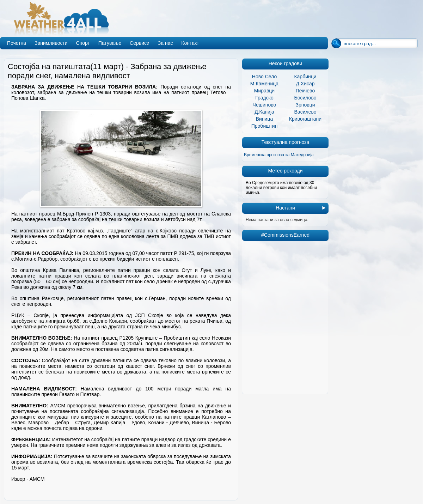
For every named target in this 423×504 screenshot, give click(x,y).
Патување (110, 43)
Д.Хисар (305, 84)
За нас (165, 43)
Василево (305, 112)
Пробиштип (265, 126)
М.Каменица (264, 84)
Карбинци (305, 77)
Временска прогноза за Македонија (279, 155)
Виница (265, 119)
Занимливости (51, 43)
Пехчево (305, 91)
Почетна (17, 43)
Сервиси (140, 43)
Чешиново (265, 105)
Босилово (305, 98)
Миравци (264, 91)
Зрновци (305, 105)
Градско (264, 98)
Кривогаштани (305, 119)
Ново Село (264, 77)
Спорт (83, 43)
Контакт (190, 43)
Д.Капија (264, 112)
